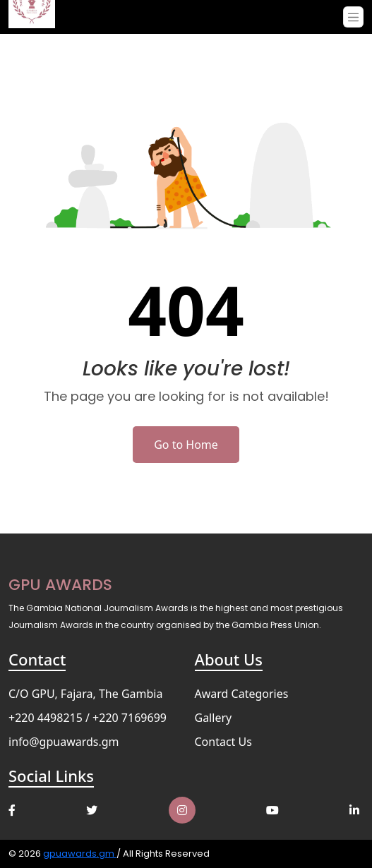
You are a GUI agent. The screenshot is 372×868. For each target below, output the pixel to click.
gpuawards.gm (80, 854)
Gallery (214, 718)
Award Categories (242, 694)
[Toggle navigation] (354, 17)
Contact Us (223, 742)
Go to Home (186, 445)
